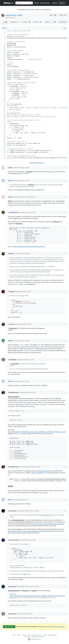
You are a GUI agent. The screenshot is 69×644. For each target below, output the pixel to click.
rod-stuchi (11, 324)
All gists (37, 3)
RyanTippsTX (12, 614)
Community (35, 635)
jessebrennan (12, 586)
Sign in (55, 3)
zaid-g (10, 168)
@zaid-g (17, 397)
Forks (37, 22)
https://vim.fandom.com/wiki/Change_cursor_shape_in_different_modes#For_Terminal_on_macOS (37, 432)
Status (29, 635)
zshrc (20, 15)
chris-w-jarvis (12, 511)
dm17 (10, 181)
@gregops (19, 224)
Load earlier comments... (37, 163)
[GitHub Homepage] (29, 639)
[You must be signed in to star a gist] (53, 15)
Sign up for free (9, 627)
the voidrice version (45, 471)
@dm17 (10, 201)
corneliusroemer (13, 212)
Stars (26, 22)
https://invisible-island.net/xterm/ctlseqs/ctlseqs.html (29, 246)
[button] (55, 22)
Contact (45, 635)
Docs (41, 635)
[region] (34, 94)
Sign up (62, 3)
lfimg (54, 578)
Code (5, 22)
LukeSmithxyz (11, 15)
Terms (14, 635)
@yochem (56, 222)
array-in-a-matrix (14, 540)
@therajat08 (13, 328)
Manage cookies (53, 635)
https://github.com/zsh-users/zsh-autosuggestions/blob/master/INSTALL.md (30, 531)
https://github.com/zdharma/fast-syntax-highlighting (49, 524)
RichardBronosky (14, 392)
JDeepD (11, 254)
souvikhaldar (12, 360)
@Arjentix (30, 172)
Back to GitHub (45, 3)
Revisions (15, 22)
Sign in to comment (59, 627)
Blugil (10, 341)
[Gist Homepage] (9, 3)
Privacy (19, 635)
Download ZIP (63, 22)
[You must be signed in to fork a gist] (63, 15)
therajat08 (11, 292)
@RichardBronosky (18, 520)
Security (24, 635)
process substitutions (38, 473)
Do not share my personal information (35, 637)
